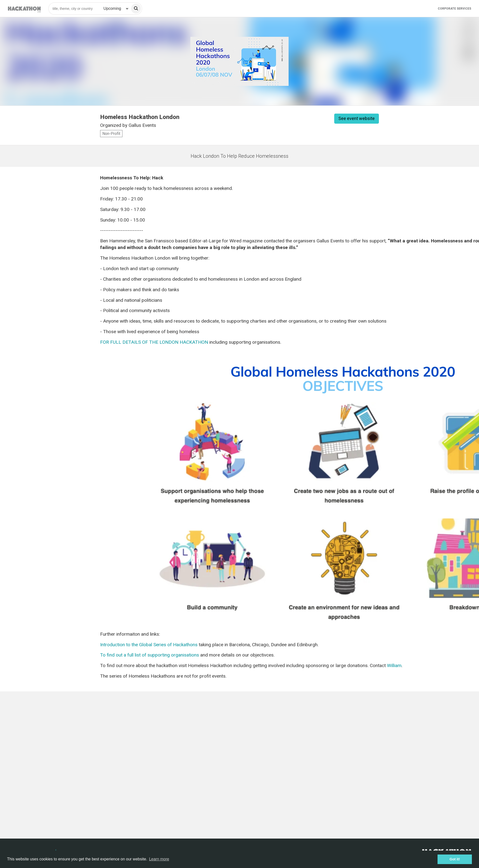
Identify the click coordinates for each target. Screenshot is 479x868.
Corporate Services (454, 9)
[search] (136, 9)
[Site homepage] (24, 8)
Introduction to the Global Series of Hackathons (149, 645)
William (394, 665)
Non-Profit (111, 134)
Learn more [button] (159, 859)
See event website (357, 118)
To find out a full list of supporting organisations (150, 655)
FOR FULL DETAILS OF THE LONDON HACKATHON (154, 342)
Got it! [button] (455, 859)
